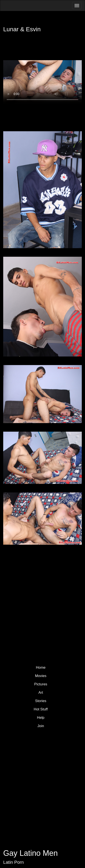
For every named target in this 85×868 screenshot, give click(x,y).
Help (41, 718)
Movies (41, 676)
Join (41, 726)
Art (41, 693)
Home (41, 667)
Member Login (22, 52)
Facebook (33, 757)
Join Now (45, 638)
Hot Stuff (41, 709)
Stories (41, 701)
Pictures (41, 684)
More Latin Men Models (45, 614)
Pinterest (41, 757)
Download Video (43, 115)
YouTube (50, 757)
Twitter (25, 757)
